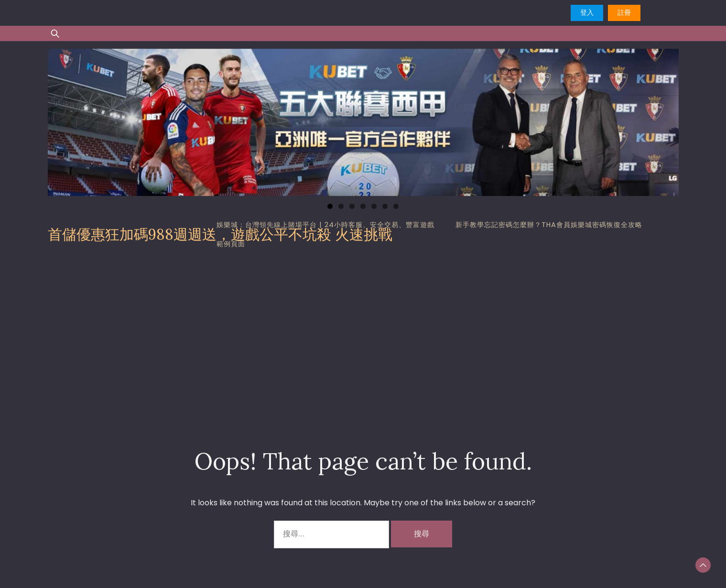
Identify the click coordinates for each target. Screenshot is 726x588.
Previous (60, 120)
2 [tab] (341, 206)
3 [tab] (352, 206)
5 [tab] (374, 206)
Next (667, 120)
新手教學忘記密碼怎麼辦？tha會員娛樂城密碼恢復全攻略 (549, 225)
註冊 (624, 12)
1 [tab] (330, 206)
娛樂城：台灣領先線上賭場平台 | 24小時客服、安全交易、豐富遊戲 (325, 225)
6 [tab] (385, 206)
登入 (587, 12)
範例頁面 (231, 244)
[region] (363, 122)
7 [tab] (396, 206)
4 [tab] (363, 206)
